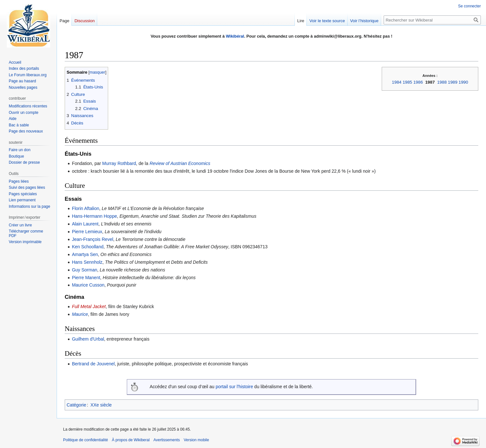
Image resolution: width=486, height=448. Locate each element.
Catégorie (76, 405)
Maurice (80, 314)
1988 (442, 82)
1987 (430, 82)
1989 (453, 82)
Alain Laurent (85, 224)
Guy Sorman (84, 270)
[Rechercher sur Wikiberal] (432, 20)
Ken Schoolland (88, 247)
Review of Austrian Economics (180, 163)
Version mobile (196, 440)
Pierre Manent (86, 278)
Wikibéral (235, 36)
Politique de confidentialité (85, 440)
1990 (463, 82)
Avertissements (167, 440)
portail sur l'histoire (234, 387)
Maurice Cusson (88, 285)
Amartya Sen (85, 254)
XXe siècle (101, 405)
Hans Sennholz (87, 262)
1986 (418, 82)
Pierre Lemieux (87, 232)
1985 (407, 82)
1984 (397, 82)
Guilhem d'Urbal (88, 339)
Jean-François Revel (92, 239)
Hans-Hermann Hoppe (94, 216)
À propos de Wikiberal (131, 440)
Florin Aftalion (85, 208)
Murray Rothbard (119, 163)
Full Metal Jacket (89, 306)
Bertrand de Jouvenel (93, 364)
